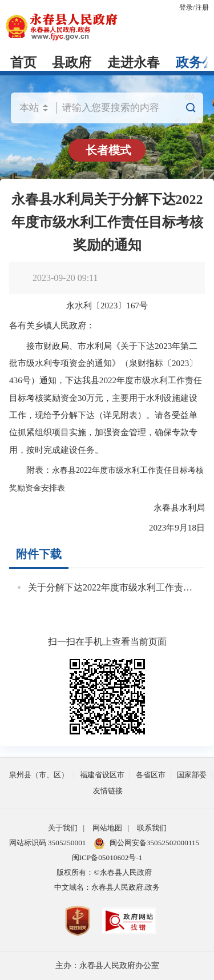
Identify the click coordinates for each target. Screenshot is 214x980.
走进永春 (134, 63)
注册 (202, 7)
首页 (23, 63)
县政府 (72, 63)
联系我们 (152, 828)
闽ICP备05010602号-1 (107, 857)
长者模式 (108, 150)
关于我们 (63, 828)
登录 (186, 7)
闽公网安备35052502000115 (147, 844)
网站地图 (107, 828)
